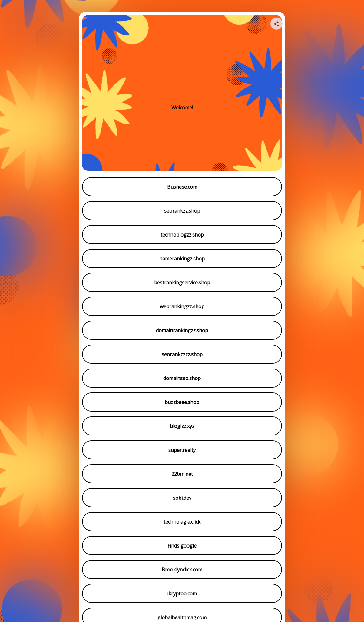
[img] (277, 25)
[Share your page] (276, 24)
